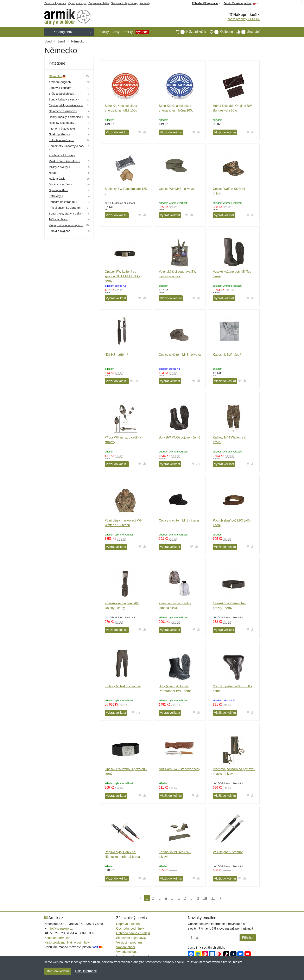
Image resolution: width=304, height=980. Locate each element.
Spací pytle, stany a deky (66, 213)
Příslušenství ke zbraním (66, 208)
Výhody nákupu (77, 3)
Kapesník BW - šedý (227, 355)
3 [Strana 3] (159, 898)
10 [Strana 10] (205, 898)
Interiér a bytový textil (64, 128)
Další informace (86, 971)
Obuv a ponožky (60, 184)
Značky (104, 32)
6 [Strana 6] (179, 898)
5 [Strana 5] (172, 898)
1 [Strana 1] (147, 898)
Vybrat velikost (170, 215)
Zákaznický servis (55, 3)
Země (61, 41)
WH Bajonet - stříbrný (228, 852)
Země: (241, 3)
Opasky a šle (58, 190)
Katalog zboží (69, 32)
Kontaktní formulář (57, 938)
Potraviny (56, 196)
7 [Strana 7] (185, 898)
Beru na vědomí (58, 971)
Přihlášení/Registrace (206, 3)
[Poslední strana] (219, 898)
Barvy (116, 32)
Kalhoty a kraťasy (61, 140)
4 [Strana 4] (166, 898)
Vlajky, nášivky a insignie (66, 225)
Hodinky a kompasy (63, 123)
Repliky (127, 32)
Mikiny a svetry (60, 167)
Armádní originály (61, 82)
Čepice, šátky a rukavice (66, 105)
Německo (57, 76)
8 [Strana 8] (191, 898)
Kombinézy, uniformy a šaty (66, 148)
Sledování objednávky (124, 3)
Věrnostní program (129, 942)
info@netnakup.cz (60, 929)
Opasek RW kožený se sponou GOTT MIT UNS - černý (122, 276)
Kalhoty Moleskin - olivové (123, 686)
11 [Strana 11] (213, 898)
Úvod (48, 41)
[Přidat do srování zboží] (145, 132)
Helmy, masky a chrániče (66, 117)
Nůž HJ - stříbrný (116, 355)
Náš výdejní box (78, 942)
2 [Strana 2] (153, 898)
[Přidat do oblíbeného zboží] (140, 132)
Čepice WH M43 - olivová (176, 189)
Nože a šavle (58, 179)
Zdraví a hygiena (61, 231)
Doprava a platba (99, 3)
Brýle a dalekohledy (63, 94)
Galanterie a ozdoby (63, 111)
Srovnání (246, 32)
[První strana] (140, 898)
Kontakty (145, 3)
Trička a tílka (58, 219)
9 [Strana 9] (198, 898)
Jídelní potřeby (59, 134)
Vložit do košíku (117, 132)
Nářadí (54, 173)
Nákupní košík (189, 32)
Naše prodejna (54, 942)
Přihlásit (248, 938)
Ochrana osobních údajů (133, 933)
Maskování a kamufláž (64, 161)
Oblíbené (219, 32)
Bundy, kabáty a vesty (64, 99)
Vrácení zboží (126, 947)
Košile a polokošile (62, 155)
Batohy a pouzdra (61, 88)
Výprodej (142, 32)
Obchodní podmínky (130, 929)
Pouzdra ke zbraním (63, 202)
